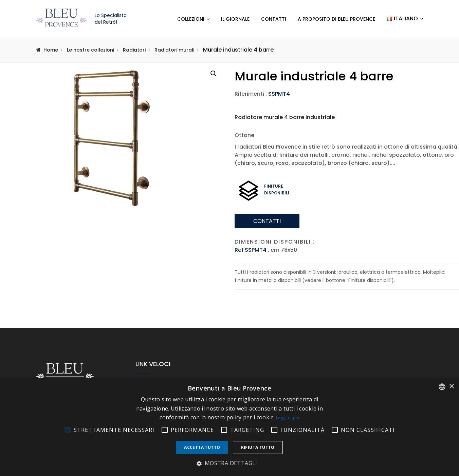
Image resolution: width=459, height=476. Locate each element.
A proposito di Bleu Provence (336, 19)
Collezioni (191, 19)
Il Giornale (235, 19)
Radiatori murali (174, 50)
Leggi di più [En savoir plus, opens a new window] (288, 418)
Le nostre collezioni (90, 50)
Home (51, 50)
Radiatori (134, 50)
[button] (214, 74)
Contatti (274, 19)
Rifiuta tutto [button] (258, 447)
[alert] (229, 427)
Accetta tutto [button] (202, 447)
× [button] (451, 387)
